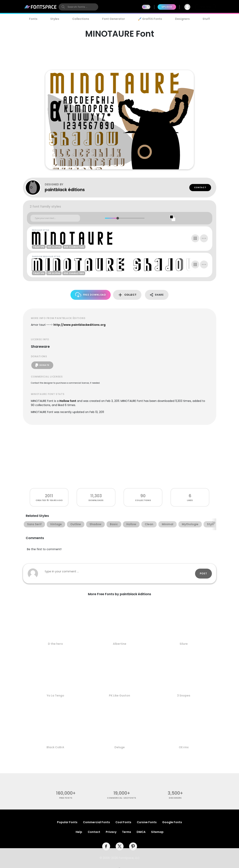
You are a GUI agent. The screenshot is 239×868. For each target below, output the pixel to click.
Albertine (120, 644)
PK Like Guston (119, 696)
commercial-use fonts (122, 798)
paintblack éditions (65, 190)
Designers (182, 19)
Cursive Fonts (147, 822)
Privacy (111, 832)
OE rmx (184, 747)
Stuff (206, 19)
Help (79, 832)
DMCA (141, 832)
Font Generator (114, 19)
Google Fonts (172, 822)
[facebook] (106, 846)
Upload (167, 7)
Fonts (33, 19)
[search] (78, 7)
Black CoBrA (55, 747)
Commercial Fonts (96, 822)
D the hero (55, 644)
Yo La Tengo (55, 696)
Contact (200, 187)
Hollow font (68, 401)
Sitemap (157, 832)
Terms (127, 832)
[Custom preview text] (55, 218)
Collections (81, 19)
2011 (49, 496)
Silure (184, 644)
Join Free (205, 7)
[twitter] (120, 846)
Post (203, 573)
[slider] (118, 218)
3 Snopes (184, 696)
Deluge (120, 747)
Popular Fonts (67, 822)
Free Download (91, 295)
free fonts (66, 798)
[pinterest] (133, 846)
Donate (42, 365)
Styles (55, 19)
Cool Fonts (123, 822)
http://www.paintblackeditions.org (80, 325)
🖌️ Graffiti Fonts (150, 19)
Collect (127, 295)
